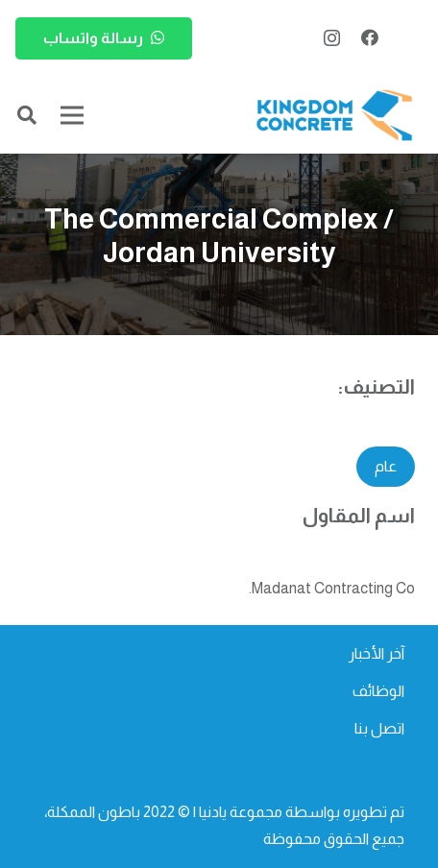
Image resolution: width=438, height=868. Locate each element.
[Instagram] (332, 38)
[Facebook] (370, 37)
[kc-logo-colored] (334, 116)
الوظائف (378, 691)
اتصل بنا (379, 728)
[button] (27, 115)
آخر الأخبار (377, 653)
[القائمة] (72, 115)
